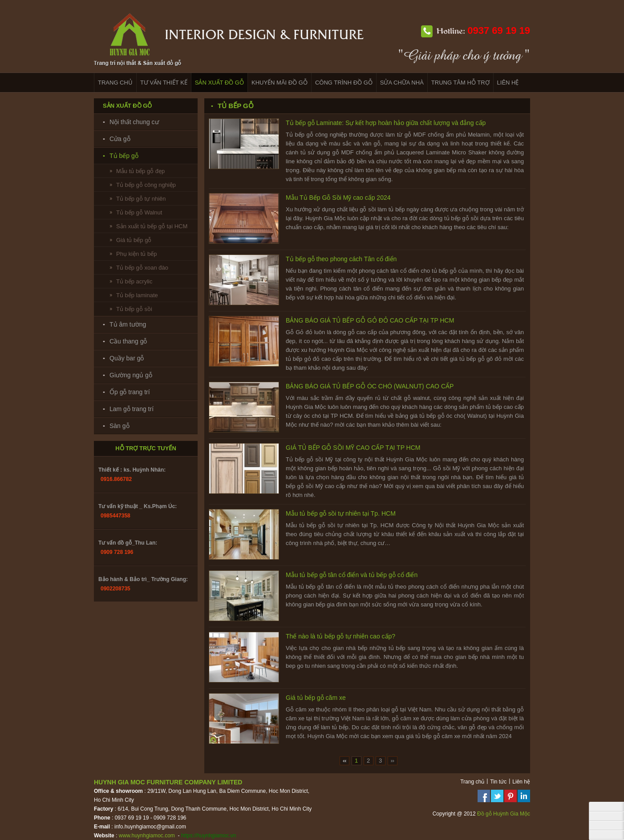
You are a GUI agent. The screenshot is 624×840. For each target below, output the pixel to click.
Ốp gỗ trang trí (130, 392)
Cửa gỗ (120, 139)
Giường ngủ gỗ (131, 375)
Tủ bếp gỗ (124, 156)
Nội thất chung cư (134, 122)
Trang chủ (472, 782)
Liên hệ (521, 782)
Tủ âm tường (128, 324)
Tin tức (498, 782)
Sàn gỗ (120, 426)
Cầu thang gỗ (128, 341)
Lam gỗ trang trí (132, 409)
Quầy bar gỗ (127, 358)
